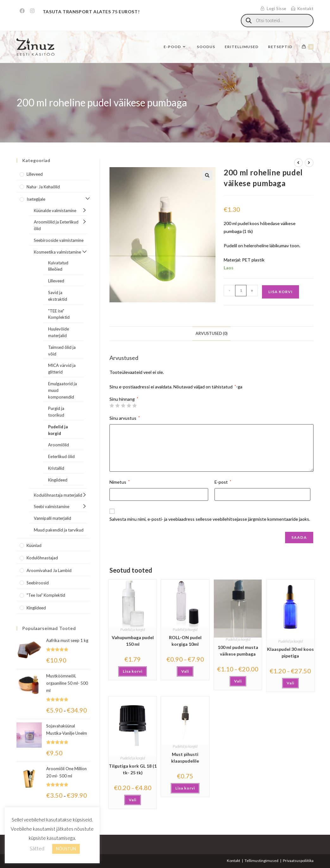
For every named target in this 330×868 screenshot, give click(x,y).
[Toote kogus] (241, 291)
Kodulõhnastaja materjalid (58, 495)
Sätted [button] (37, 848)
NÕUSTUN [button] (66, 849)
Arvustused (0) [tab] (212, 333)
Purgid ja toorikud (56, 412)
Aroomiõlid (59, 445)
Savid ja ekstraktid (58, 296)
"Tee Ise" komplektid (46, 595)
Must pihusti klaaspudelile (185, 758)
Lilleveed (35, 174)
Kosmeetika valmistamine (57, 252)
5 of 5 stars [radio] (134, 406)
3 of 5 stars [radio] (123, 406)
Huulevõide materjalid (59, 332)
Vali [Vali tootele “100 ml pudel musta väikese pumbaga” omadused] (238, 681)
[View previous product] (298, 163)
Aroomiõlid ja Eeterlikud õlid (56, 225)
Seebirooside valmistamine (59, 240)
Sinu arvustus (125, 418)
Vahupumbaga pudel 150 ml (133, 641)
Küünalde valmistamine (55, 211)
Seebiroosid (38, 583)
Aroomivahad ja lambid (49, 570)
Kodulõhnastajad (42, 558)
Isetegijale (36, 199)
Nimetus (120, 482)
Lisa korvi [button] (133, 671)
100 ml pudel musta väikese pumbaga (238, 651)
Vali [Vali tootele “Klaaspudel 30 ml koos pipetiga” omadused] (290, 683)
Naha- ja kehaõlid (43, 187)
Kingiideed (58, 480)
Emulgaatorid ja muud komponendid (62, 390)
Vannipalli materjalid (53, 518)
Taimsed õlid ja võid (62, 351)
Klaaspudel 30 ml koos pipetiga (290, 652)
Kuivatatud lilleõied (58, 266)
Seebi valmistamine (52, 506)
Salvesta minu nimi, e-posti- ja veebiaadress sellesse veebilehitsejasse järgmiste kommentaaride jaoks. (210, 519)
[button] (207, 175)
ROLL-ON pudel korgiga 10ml (185, 641)
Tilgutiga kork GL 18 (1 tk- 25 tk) (133, 769)
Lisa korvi (280, 292)
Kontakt (233, 861)
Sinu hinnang (124, 399)
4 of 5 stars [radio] (129, 406)
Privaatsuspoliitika (298, 861)
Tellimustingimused (262, 861)
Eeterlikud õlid (61, 456)
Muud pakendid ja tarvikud (59, 530)
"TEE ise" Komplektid (59, 314)
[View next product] (309, 163)
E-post (223, 482)
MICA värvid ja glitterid (62, 369)
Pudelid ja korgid (133, 629)
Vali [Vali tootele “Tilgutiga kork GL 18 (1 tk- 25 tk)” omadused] (133, 800)
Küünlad (34, 545)
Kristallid (56, 468)
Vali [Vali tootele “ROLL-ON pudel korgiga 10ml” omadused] (185, 671)
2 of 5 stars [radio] (117, 406)
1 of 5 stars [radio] (112, 406)
